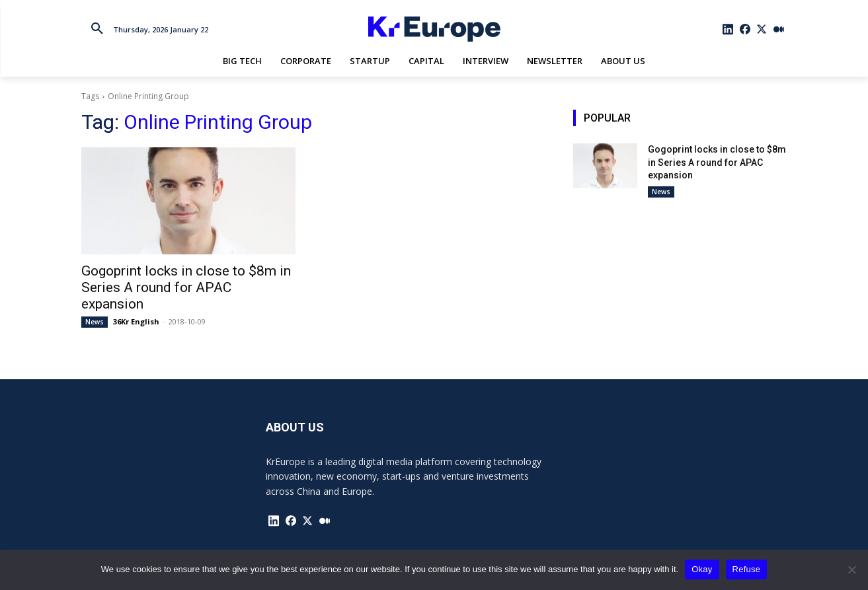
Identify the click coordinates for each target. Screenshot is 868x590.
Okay (702, 569)
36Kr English (136, 321)
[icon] (728, 29)
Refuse (747, 569)
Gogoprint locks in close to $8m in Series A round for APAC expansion (186, 287)
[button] (97, 29)
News (95, 322)
